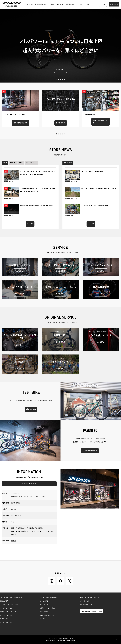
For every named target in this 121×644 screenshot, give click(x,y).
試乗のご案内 (4, 601)
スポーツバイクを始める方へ (49, 598)
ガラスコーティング (6, 615)
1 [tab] (56, 80)
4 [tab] (63, 80)
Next (119, 46)
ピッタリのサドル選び (7, 608)
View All (30, 224)
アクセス (103, 4)
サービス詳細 (44, 601)
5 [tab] (65, 80)
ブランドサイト (85, 601)
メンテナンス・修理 (6, 622)
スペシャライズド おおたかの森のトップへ (60, 638)
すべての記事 (44, 612)
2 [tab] (58, 80)
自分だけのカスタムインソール (10, 612)
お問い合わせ (114, 4)
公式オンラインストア (87, 605)
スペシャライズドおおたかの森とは (11, 598)
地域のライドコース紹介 (47, 608)
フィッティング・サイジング (9, 605)
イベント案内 (44, 605)
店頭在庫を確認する (90, 451)
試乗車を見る (31, 409)
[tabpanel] (60, 46)
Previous (2, 46)
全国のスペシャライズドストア (89, 598)
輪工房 (14, 541)
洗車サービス (4, 619)
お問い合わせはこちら (29, 484)
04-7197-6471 (16, 515)
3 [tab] (60, 80)
